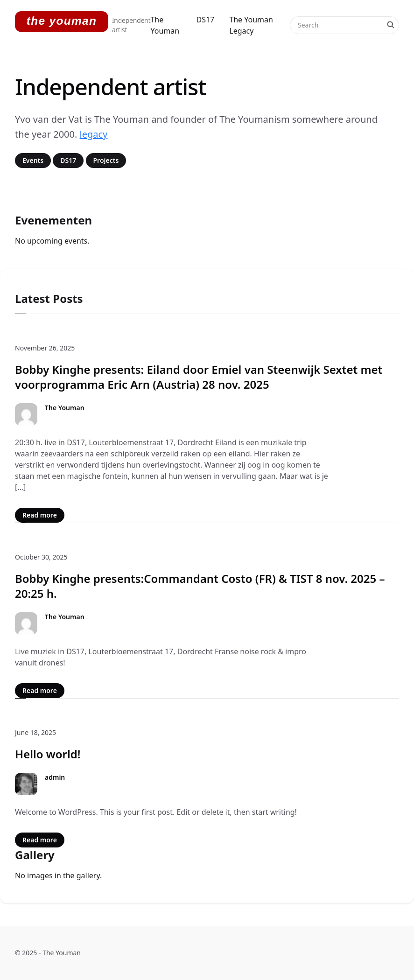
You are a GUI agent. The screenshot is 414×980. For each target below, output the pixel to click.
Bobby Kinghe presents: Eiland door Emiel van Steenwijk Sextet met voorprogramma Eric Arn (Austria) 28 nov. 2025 (199, 377)
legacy (94, 134)
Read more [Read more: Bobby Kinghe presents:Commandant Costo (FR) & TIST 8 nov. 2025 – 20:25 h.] (40, 690)
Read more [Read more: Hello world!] (40, 840)
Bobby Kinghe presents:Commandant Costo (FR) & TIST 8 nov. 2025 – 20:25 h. (200, 586)
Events (33, 160)
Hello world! (48, 754)
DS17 (206, 20)
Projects (106, 160)
